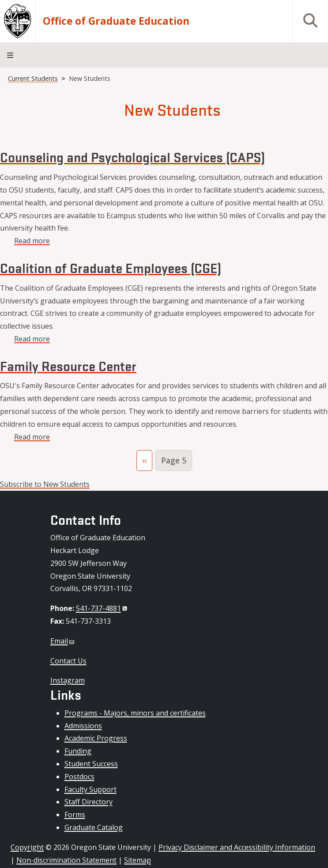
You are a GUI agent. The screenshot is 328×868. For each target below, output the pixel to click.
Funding (78, 751)
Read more (32, 241)
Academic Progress (96, 738)
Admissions (83, 726)
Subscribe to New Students (45, 484)
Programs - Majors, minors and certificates (135, 713)
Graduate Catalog (94, 827)
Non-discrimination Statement (66, 860)
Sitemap (138, 860)
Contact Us (68, 661)
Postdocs (79, 777)
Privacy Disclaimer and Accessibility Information (237, 847)
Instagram (68, 680)
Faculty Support (90, 789)
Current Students (33, 78)
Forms (75, 815)
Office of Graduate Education (116, 21)
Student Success (91, 764)
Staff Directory (89, 802)
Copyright (27, 847)
